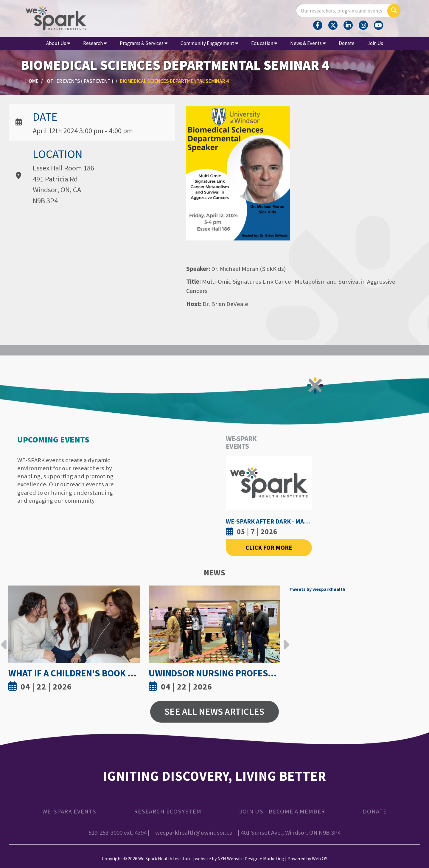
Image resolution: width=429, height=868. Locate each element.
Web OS (320, 858)
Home (32, 81)
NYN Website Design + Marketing (251, 858)
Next (285, 640)
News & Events (308, 43)
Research (95, 43)
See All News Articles (214, 712)
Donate (347, 43)
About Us (58, 43)
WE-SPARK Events (69, 811)
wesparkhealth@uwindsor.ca (194, 833)
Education (264, 43)
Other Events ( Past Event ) (80, 81)
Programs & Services (144, 43)
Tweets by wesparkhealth (317, 589)
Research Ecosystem (168, 811)
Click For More (269, 548)
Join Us (375, 43)
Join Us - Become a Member (282, 811)
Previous (4, 640)
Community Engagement (209, 43)
